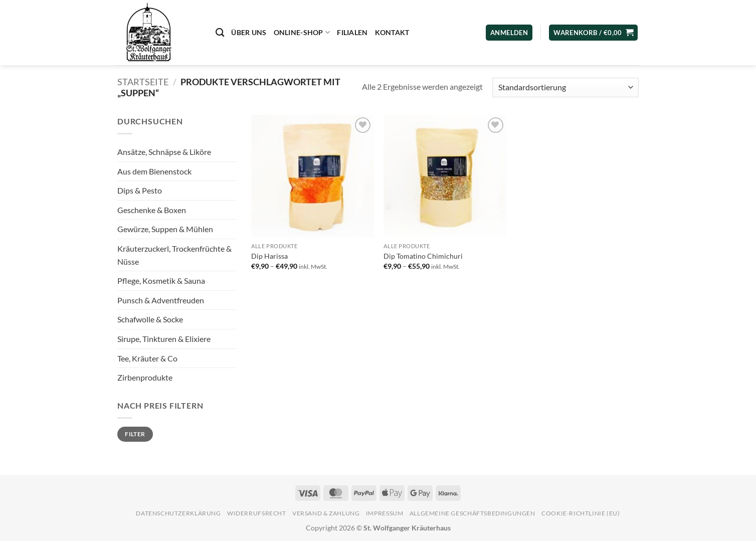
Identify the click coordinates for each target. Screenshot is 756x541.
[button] (593, 33)
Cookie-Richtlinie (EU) (581, 513)
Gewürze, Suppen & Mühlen (165, 229)
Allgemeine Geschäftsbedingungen (472, 513)
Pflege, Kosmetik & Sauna (161, 281)
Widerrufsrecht (257, 513)
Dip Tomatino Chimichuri (423, 256)
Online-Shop (302, 32)
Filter (135, 434)
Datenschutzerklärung (178, 513)
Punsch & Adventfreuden (161, 300)
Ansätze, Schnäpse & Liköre (164, 152)
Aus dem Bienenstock (154, 171)
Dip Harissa (269, 256)
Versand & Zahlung (326, 513)
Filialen (352, 32)
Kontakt (392, 32)
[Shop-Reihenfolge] (565, 87)
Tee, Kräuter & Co (147, 358)
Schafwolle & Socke (150, 319)
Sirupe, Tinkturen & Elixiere (164, 339)
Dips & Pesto (140, 190)
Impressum (385, 513)
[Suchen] (220, 33)
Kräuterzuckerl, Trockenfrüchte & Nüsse (174, 255)
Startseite (143, 82)
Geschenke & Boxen (152, 210)
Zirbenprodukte (145, 377)
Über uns (249, 32)
